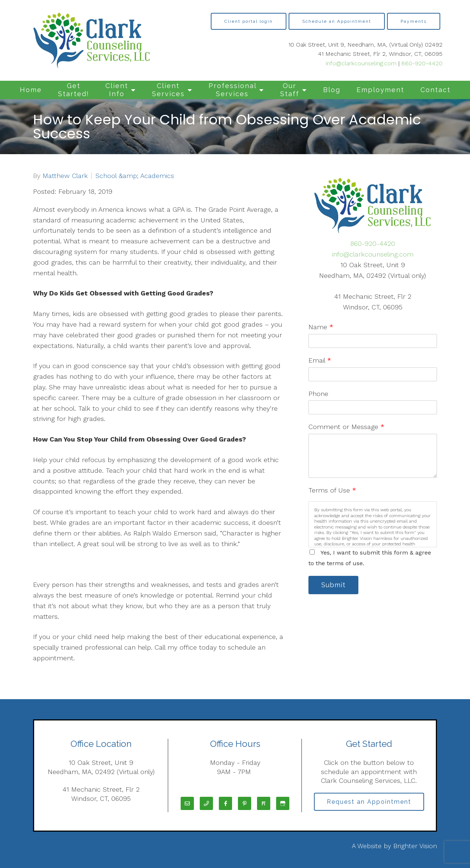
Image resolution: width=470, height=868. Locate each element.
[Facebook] (225, 803)
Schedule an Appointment (337, 21)
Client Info (117, 90)
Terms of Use (332, 490)
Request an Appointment (369, 802)
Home (31, 90)
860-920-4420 (422, 63)
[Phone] (206, 803)
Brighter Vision (415, 846)
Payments (414, 21)
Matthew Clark (65, 176)
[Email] (187, 803)
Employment (380, 90)
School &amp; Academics (135, 176)
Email (320, 360)
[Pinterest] (245, 803)
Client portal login (249, 21)
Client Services (168, 90)
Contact (435, 90)
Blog (332, 90)
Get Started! (74, 90)
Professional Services (233, 90)
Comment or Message (346, 427)
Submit (334, 585)
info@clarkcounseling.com (361, 63)
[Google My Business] (283, 803)
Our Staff (290, 90)
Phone (318, 394)
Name (321, 327)
